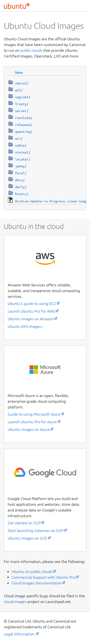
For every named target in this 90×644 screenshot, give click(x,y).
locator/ (23, 159)
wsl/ (19, 90)
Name (19, 72)
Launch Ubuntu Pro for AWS (31, 311)
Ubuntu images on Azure (29, 429)
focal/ (21, 173)
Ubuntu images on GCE (27, 538)
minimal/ (23, 152)
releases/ (24, 125)
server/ (22, 111)
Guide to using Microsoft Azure (34, 414)
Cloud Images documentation (36, 583)
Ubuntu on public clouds (32, 572)
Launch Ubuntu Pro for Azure (32, 422)
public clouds (31, 50)
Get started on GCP (24, 523)
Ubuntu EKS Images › (25, 326)
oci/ (19, 139)
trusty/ (22, 104)
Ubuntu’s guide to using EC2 (32, 304)
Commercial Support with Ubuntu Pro (43, 577)
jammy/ (21, 166)
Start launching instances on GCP (36, 531)
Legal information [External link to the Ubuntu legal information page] (19, 634)
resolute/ (24, 118)
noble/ (21, 145)
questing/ (24, 132)
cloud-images (15, 602)
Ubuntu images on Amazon (31, 319)
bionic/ (22, 194)
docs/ (20, 180)
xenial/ (22, 83)
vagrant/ (23, 97)
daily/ (21, 187)
